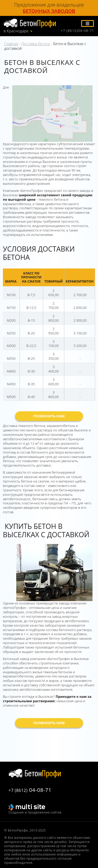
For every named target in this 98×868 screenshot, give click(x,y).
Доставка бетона (36, 44)
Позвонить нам (49, 416)
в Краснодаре (16, 31)
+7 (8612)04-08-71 (77, 31)
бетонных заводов (49, 11)
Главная (11, 44)
